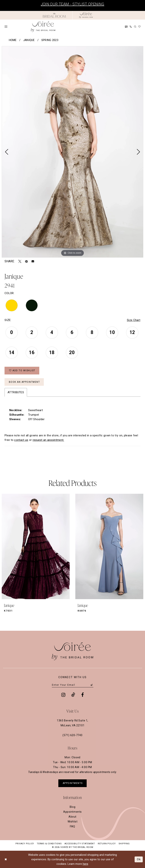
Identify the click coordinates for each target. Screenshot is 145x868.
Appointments (72, 812)
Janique (29, 40)
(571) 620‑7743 (72, 735)
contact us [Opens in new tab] (21, 440)
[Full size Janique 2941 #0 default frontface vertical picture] (72, 152)
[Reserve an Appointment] (126, 27)
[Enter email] (73, 685)
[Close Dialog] (6, 859)
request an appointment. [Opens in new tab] (48, 440)
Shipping (124, 844)
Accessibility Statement (80, 844)
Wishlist (73, 822)
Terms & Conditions (49, 844)
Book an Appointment (24, 382)
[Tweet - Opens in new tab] (20, 261)
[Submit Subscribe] (92, 685)
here (85, 864)
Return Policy (107, 844)
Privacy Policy (25, 844)
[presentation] (36, 546)
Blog (72, 807)
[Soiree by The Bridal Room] (86, 15)
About (72, 817)
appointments (73, 783)
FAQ (72, 826)
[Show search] (135, 27)
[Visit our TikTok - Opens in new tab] (73, 695)
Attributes (16, 392)
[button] (6, 27)
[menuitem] (6, 27)
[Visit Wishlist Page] (139, 27)
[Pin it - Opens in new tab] (26, 261)
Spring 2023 (50, 40)
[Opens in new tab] (54, 15)
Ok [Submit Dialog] (139, 859)
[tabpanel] (72, 152)
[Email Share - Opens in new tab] (33, 261)
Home (13, 40)
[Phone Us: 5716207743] (131, 27)
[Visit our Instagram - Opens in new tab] (63, 695)
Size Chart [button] (134, 320)
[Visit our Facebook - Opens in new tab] (83, 695)
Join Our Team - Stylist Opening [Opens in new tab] (72, 4)
